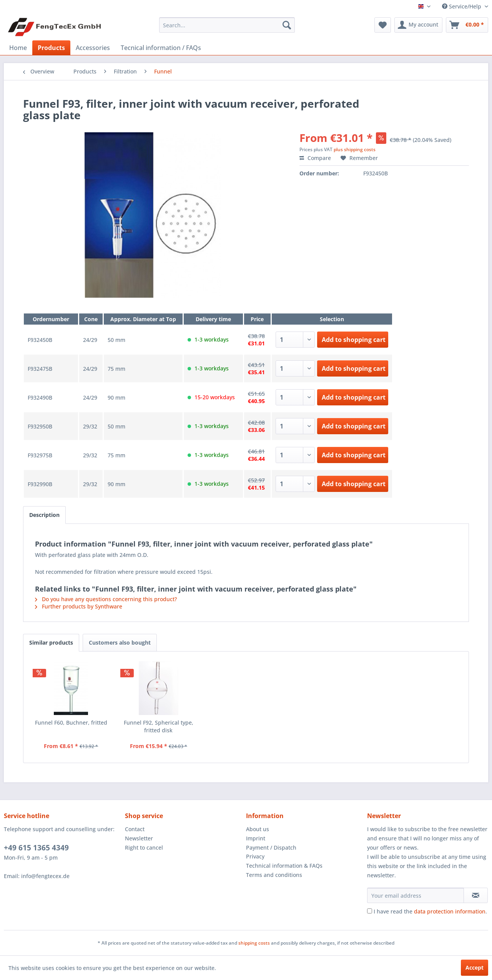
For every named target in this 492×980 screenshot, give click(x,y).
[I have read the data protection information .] (370, 911)
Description (44, 515)
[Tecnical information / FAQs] (161, 48)
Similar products (51, 642)
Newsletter (139, 838)
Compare (315, 158)
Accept (475, 967)
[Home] (18, 48)
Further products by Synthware (79, 606)
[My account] (418, 25)
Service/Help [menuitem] (462, 6)
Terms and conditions (274, 875)
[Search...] (227, 25)
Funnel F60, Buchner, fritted (71, 722)
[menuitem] (227, 25)
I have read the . (430, 911)
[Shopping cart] (467, 25)
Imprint (256, 838)
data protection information (450, 911)
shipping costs (254, 943)
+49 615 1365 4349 (36, 848)
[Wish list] (383, 25)
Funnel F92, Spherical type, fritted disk (159, 726)
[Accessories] (93, 48)
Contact (135, 829)
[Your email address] (416, 895)
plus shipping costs (355, 149)
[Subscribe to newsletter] (476, 895)
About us (258, 829)
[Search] (287, 25)
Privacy (255, 856)
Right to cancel (144, 847)
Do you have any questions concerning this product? (106, 599)
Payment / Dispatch (271, 847)
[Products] (51, 48)
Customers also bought (120, 642)
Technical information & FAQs (284, 866)
